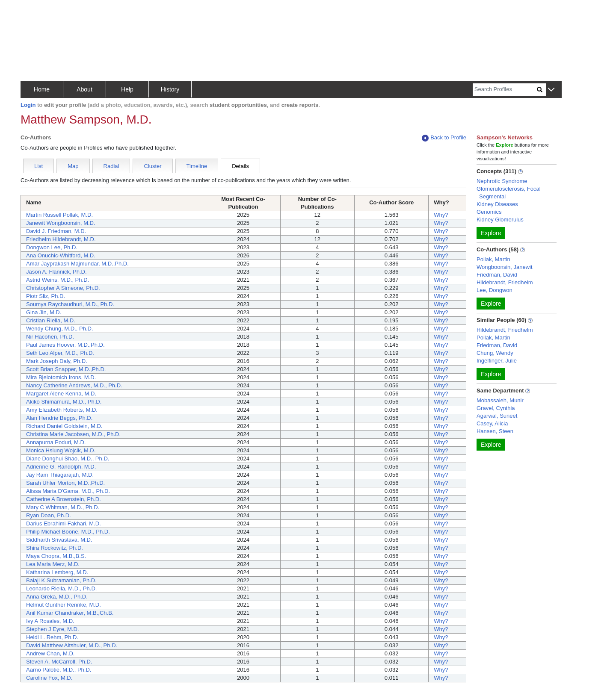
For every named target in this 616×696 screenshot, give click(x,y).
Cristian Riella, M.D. (51, 320)
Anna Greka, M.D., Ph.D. (57, 597)
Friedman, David (497, 275)
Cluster (153, 166)
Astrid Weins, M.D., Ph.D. (58, 280)
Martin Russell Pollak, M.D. (59, 215)
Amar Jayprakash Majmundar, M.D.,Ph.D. (77, 264)
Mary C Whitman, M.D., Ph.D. (63, 507)
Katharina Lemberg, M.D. (57, 572)
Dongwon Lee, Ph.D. (52, 247)
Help (127, 89)
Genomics (489, 212)
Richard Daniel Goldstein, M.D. (64, 426)
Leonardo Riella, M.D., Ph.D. (61, 588)
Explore (491, 233)
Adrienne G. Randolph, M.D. (61, 467)
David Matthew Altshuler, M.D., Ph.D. (72, 645)
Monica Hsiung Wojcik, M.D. (61, 450)
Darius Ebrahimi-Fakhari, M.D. (64, 523)
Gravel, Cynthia (496, 408)
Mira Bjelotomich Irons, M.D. (61, 377)
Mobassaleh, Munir (500, 400)
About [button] (84, 89)
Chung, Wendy (495, 353)
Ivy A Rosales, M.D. (50, 621)
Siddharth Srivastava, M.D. (59, 540)
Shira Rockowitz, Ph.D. (55, 548)
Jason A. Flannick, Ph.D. (56, 272)
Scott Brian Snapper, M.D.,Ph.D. (66, 369)
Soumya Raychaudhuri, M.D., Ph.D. (70, 304)
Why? (441, 215)
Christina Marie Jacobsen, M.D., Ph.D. (73, 434)
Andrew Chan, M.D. (50, 653)
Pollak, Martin (493, 259)
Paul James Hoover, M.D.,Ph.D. (65, 345)
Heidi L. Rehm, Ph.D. (52, 637)
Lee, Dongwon (495, 290)
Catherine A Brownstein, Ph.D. (64, 499)
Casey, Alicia (492, 423)
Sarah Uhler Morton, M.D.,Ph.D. (65, 483)
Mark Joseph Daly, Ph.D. (57, 361)
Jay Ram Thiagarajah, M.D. (60, 475)
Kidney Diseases (497, 204)
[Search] (505, 90)
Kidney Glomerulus (500, 220)
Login (28, 105)
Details (240, 166)
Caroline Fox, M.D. (49, 678)
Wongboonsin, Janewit (505, 267)
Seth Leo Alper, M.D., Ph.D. (60, 353)
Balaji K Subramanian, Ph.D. (61, 580)
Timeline (197, 166)
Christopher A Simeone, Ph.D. (63, 288)
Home (42, 89)
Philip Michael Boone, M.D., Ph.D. (68, 532)
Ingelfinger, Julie (497, 361)
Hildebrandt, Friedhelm (505, 282)
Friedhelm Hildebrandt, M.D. (61, 239)
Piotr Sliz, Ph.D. (46, 296)
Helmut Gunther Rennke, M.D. (64, 605)
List (38, 166)
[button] (551, 90)
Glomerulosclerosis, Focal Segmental (509, 193)
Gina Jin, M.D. (44, 312)
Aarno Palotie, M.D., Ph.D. (59, 670)
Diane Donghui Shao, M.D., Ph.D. (68, 459)
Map (73, 166)
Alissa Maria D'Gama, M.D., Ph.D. (68, 491)
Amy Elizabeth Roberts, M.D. (62, 410)
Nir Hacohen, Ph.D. (50, 337)
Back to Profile (444, 138)
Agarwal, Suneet (497, 416)
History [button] (170, 89)
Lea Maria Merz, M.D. (53, 564)
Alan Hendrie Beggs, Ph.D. (59, 418)
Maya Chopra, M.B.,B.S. (56, 556)
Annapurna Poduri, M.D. (56, 442)
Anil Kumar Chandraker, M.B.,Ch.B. (70, 613)
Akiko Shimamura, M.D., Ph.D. (64, 402)
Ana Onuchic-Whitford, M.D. (61, 255)
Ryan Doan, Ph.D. (49, 515)
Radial (111, 166)
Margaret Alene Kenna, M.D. (61, 394)
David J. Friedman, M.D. (56, 231)
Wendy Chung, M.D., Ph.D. (60, 329)
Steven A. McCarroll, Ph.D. (59, 662)
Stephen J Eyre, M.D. (53, 629)
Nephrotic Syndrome (502, 181)
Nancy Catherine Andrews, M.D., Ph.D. (74, 385)
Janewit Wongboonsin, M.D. (61, 223)
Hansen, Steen (495, 431)
